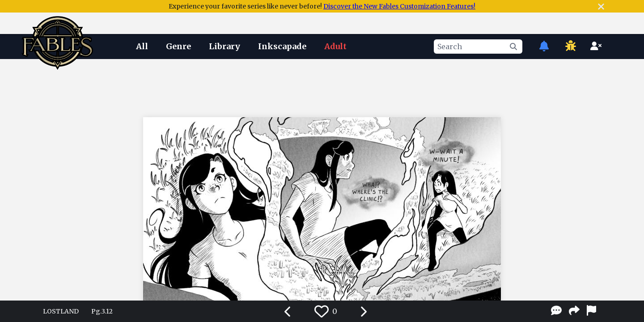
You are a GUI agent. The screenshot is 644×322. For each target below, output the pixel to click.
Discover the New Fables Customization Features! (399, 6)
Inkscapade (282, 46)
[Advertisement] (322, 86)
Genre (178, 46)
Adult (335, 46)
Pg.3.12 (102, 311)
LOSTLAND (61, 311)
